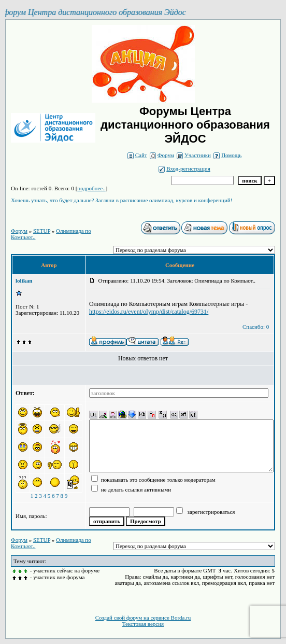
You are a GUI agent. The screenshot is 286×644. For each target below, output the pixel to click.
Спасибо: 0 (256, 327)
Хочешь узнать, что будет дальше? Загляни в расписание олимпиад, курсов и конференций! (121, 200)
